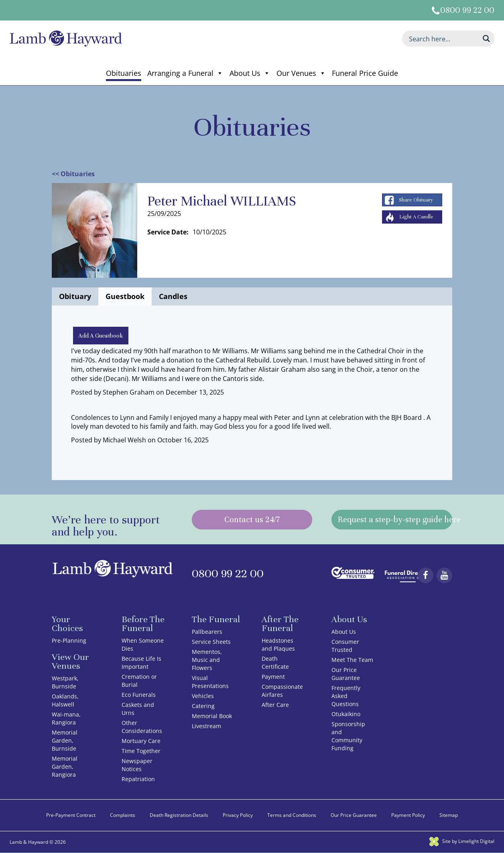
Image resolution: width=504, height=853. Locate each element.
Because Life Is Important (141, 663)
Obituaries (124, 73)
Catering (203, 706)
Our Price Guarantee (346, 674)
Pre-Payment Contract (71, 815)
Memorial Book (212, 716)
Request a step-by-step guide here (395, 520)
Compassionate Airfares (282, 691)
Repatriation (138, 779)
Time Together (141, 751)
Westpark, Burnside (65, 683)
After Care (275, 705)
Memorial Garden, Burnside (65, 741)
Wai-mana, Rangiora (66, 719)
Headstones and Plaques (278, 645)
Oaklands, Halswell (65, 701)
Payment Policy (408, 815)
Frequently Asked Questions (346, 696)
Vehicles (203, 696)
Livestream (206, 726)
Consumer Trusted (345, 646)
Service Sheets (211, 642)
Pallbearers (207, 632)
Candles (173, 296)
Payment (273, 677)
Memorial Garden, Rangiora (65, 767)
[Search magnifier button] (486, 39)
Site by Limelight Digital (462, 842)
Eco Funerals (139, 695)
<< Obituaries (73, 174)
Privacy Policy (238, 815)
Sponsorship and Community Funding (348, 736)
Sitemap (449, 815)
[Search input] (443, 39)
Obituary (75, 296)
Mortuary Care (141, 741)
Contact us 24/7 (252, 520)
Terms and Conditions (292, 815)
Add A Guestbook (101, 336)
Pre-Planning (69, 641)
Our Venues (301, 73)
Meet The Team (352, 660)
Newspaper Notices (137, 765)
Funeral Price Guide (365, 73)
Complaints (123, 815)
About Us (250, 73)
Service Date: (168, 232)
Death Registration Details (179, 815)
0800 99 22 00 (467, 10)
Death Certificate (275, 663)
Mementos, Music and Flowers (207, 660)
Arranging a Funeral (185, 73)
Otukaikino (346, 714)
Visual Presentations (210, 682)
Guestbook (125, 296)
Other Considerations (142, 727)
